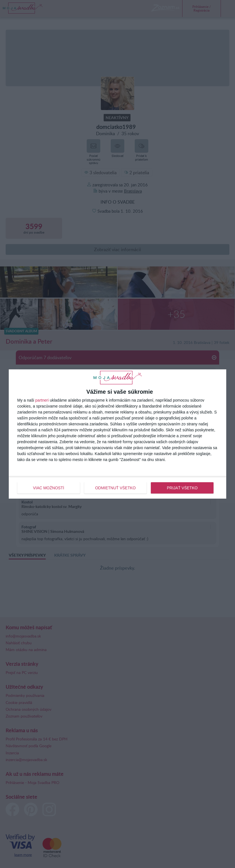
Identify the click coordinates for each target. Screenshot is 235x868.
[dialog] (117, 434)
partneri (42, 400)
